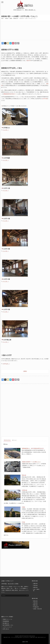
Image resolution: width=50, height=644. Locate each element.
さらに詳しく (6, 130)
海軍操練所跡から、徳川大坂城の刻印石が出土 (33, 448)
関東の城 (35, 605)
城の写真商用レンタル (8, 625)
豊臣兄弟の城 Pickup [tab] (7, 440)
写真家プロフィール (7, 619)
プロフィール (17, 587)
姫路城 (11, 18)
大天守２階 (7, 219)
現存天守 (28, 61)
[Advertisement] (25, 398)
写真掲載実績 (6, 621)
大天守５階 (7, 310)
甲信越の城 (36, 607)
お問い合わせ (6, 629)
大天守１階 (7, 188)
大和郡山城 (24, 490)
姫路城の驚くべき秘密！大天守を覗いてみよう (28, 18)
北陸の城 (35, 603)
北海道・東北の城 (37, 609)
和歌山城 (24, 475)
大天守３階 (7, 249)
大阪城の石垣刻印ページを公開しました (31, 462)
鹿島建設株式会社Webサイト (10, 94)
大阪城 (23, 507)
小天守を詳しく (6, 364)
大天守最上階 (7, 340)
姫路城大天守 (16, 18)
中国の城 (35, 585)
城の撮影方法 (6, 623)
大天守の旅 (45, 99)
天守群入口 (7, 128)
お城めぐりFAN (25, 642)
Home (2, 18)
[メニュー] (2, 2)
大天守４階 (7, 279)
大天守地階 (7, 158)
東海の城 (35, 601)
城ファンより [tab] (14, 440)
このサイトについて (7, 627)
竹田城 (23, 522)
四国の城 (35, 587)
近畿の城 (7, 18)
